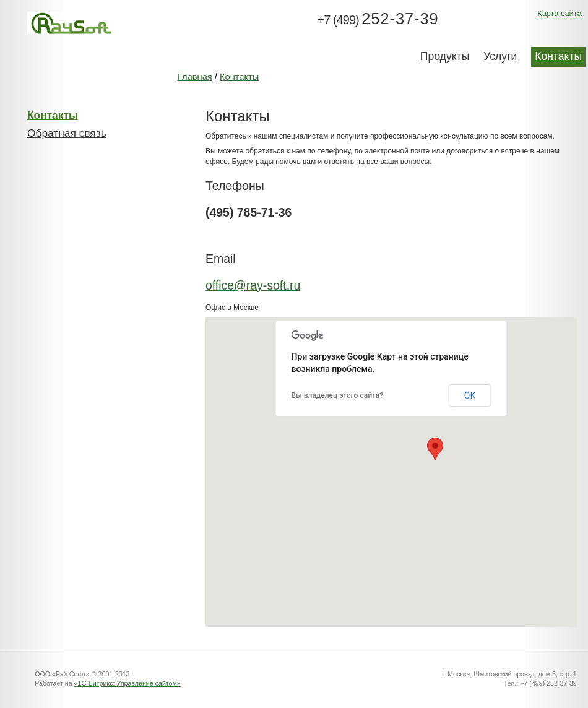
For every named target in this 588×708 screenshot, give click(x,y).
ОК (470, 395)
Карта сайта (559, 13)
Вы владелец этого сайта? (338, 395)
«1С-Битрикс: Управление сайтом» (128, 683)
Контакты (239, 77)
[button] (435, 449)
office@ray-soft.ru (253, 285)
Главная (195, 77)
